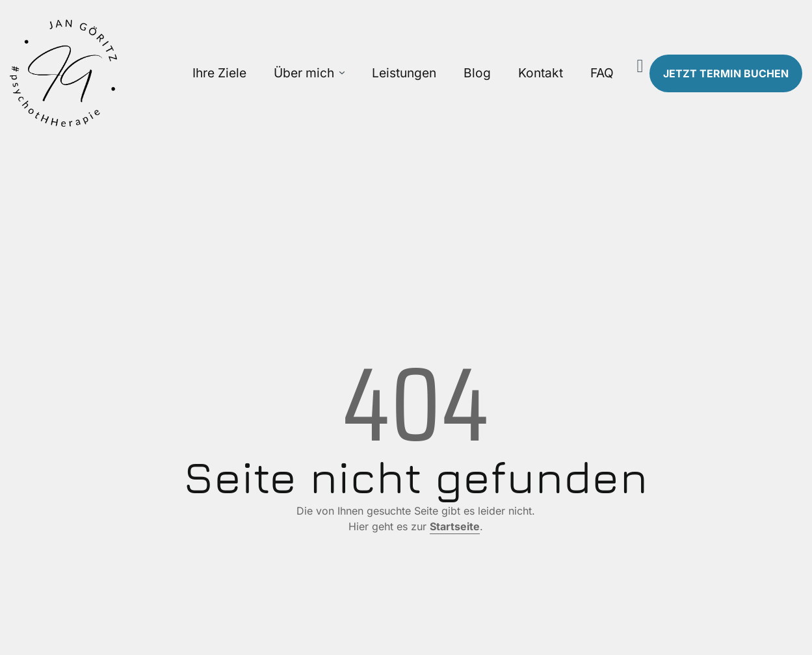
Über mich (304, 73)
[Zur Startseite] (101, 73)
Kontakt (541, 73)
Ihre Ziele (219, 73)
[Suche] (640, 66)
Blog (477, 73)
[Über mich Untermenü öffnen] (342, 73)
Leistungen (404, 73)
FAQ (602, 73)
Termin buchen (726, 73)
